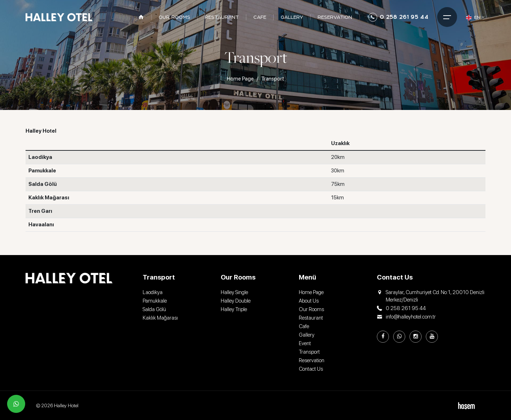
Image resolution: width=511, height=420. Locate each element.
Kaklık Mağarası (160, 318)
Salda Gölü (154, 309)
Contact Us (311, 369)
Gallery (307, 335)
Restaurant (311, 318)
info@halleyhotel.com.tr (406, 317)
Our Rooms (311, 309)
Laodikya (153, 292)
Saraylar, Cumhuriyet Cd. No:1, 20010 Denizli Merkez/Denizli (431, 296)
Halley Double (236, 301)
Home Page (240, 79)
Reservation (312, 360)
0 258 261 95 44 (398, 17)
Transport (309, 352)
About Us (309, 301)
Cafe (304, 326)
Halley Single (234, 292)
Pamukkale (155, 301)
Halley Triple (234, 309)
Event (305, 343)
